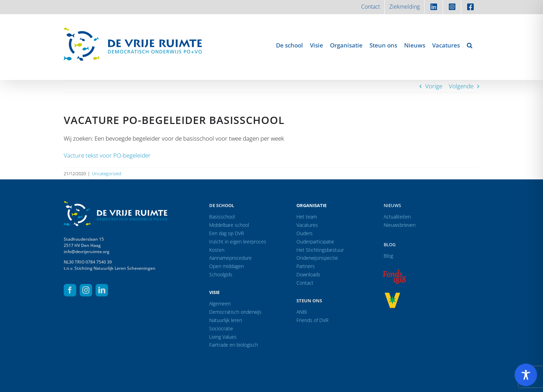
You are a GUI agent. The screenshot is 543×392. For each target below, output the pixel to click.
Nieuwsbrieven (400, 225)
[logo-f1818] (394, 271)
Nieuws (392, 205)
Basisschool (222, 217)
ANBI (302, 312)
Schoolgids (221, 274)
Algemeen (220, 304)
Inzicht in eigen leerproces (238, 242)
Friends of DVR (312, 320)
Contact (305, 283)
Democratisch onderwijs (235, 312)
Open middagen (226, 266)
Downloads (308, 274)
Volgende (461, 86)
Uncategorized (106, 173)
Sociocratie (221, 328)
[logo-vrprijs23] (392, 295)
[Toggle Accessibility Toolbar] (526, 375)
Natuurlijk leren (226, 320)
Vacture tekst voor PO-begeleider (107, 155)
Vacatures (307, 225)
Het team (307, 217)
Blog (390, 244)
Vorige (434, 86)
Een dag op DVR (226, 233)
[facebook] (70, 290)
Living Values (223, 337)
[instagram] (86, 290)
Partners (306, 266)
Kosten (217, 250)
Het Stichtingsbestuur (320, 250)
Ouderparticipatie (315, 242)
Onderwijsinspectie (317, 258)
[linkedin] (102, 290)
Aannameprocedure (230, 258)
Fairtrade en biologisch (234, 345)
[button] (470, 45)
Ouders (305, 233)
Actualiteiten (397, 217)
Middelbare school (229, 225)
